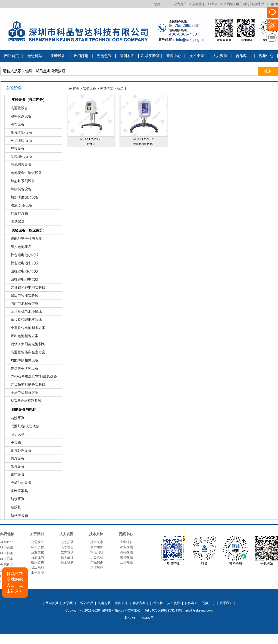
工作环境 (37, 573)
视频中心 (266, 56)
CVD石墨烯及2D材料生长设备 (31, 377)
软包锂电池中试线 (22, 264)
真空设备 (15, 476)
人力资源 (220, 56)
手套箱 (13, 443)
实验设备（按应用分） (26, 231)
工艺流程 (97, 557)
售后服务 (97, 547)
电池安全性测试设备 (24, 174)
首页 (76, 88)
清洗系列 (15, 419)
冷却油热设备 (19, 484)
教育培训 (67, 552)
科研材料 (127, 56)
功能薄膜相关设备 (22, 361)
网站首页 (12, 56)
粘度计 (122, 88)
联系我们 (12, 67)
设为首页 (180, 4)
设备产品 (87, 603)
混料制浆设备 (19, 117)
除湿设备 (15, 459)
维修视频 (126, 557)
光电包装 (104, 56)
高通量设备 (17, 109)
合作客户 (243, 56)
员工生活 (67, 557)
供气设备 (15, 468)
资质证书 (37, 557)
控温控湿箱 (17, 214)
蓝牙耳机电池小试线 (24, 313)
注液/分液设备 (19, 206)
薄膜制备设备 (19, 190)
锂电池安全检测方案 (24, 240)
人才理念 (67, 547)
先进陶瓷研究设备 (22, 369)
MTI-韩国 (7, 554)
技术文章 (97, 542)
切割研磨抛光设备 (22, 198)
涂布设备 (15, 125)
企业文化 (37, 552)
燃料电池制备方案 (22, 337)
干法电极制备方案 (22, 394)
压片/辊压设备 (19, 134)
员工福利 (37, 567)
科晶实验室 (150, 56)
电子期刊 (243, 4)
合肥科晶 (7, 566)
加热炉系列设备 (20, 182)
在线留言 (211, 4)
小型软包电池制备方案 (26, 329)
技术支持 (197, 56)
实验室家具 (17, 492)
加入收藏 (196, 4)
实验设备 (58, 56)
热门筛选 (81, 56)
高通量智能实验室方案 (26, 353)
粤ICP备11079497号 (139, 618)
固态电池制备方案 (22, 304)
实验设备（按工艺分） (26, 100)
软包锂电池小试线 (22, 256)
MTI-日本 (7, 560)
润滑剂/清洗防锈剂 (23, 427)
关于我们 (69, 603)
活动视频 (126, 562)
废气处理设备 (19, 452)
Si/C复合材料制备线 (24, 402)
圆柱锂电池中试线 (22, 280)
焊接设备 (15, 150)
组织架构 (37, 562)
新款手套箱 (17, 516)
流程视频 (126, 552)
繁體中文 (258, 4)
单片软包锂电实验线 (24, 321)
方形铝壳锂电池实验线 (26, 288)
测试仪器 (15, 222)
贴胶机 (13, 508)
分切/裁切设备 (19, 142)
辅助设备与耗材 (21, 410)
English (273, 4)
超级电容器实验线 (22, 297)
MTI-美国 (7, 548)
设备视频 (126, 547)
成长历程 (37, 547)
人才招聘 (67, 542)
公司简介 (37, 542)
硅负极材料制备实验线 (26, 385)
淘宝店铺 (227, 4)
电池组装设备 (19, 166)
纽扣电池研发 (19, 248)
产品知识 (97, 562)
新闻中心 (174, 56)
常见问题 (97, 552)
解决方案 (139, 603)
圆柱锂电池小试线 (22, 272)
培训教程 (97, 567)
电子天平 (15, 435)
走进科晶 (35, 56)
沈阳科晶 (7, 543)
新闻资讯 (122, 603)
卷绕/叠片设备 (19, 158)
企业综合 (126, 542)
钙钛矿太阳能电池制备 (26, 345)
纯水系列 (15, 500)
